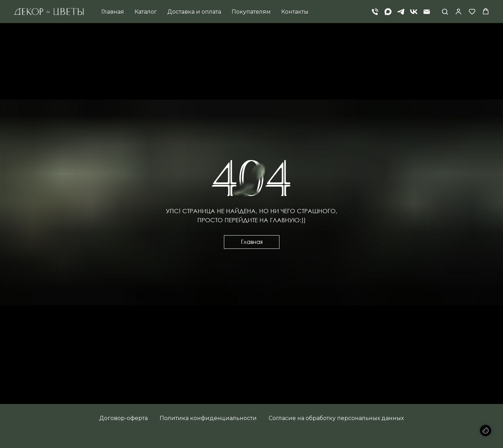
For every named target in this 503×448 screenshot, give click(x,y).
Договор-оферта (123, 418)
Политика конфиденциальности (208, 418)
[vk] (414, 12)
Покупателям (251, 12)
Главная (113, 12)
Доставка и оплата (194, 12)
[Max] (388, 12)
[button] (445, 11)
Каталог (146, 12)
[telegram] (401, 12)
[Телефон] (375, 12)
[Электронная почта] (427, 12)
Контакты (295, 12)
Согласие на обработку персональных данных (336, 418)
